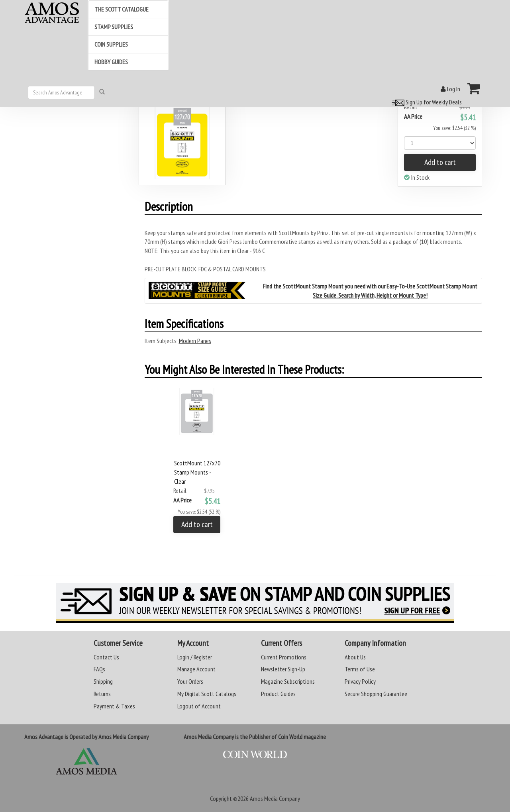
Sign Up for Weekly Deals (426, 102)
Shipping (103, 681)
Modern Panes (195, 341)
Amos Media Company (275, 798)
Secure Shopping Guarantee (376, 694)
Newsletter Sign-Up (283, 669)
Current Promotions (284, 657)
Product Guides (278, 694)
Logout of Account (199, 706)
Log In (450, 89)
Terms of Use (360, 669)
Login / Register (195, 657)
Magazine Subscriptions (288, 681)
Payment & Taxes (114, 706)
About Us (355, 657)
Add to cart (440, 162)
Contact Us (106, 657)
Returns (102, 694)
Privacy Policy (360, 681)
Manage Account (196, 669)
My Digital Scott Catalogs (207, 694)
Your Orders (190, 681)
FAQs (99, 669)
